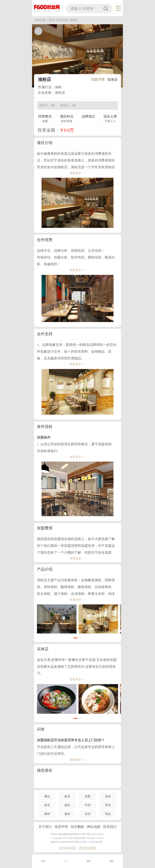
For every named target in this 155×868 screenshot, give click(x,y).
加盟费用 (45, 528)
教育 (67, 796)
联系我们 (110, 827)
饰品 (108, 814)
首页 (43, 861)
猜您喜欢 (45, 770)
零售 (108, 805)
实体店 (112, 80)
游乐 (88, 814)
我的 (112, 861)
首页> (52, 20)
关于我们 (45, 827)
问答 (41, 729)
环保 (88, 805)
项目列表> (63, 20)
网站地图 (94, 827)
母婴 (88, 796)
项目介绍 (45, 143)
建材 (47, 814)
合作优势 (45, 240)
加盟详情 (98, 80)
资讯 (89, 861)
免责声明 (61, 827)
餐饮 (47, 796)
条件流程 (45, 427)
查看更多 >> (77, 173)
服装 (67, 805)
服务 (67, 814)
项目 (66, 861)
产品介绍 (45, 569)
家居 (47, 805)
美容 (108, 796)
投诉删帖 (77, 827)
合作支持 (45, 334)
